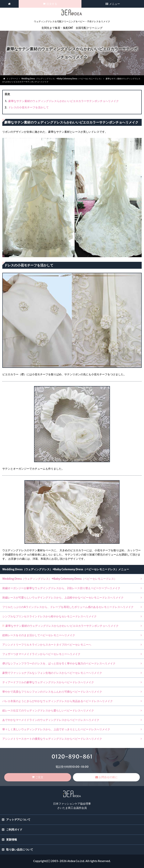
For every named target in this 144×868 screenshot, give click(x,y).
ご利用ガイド (14, 830)
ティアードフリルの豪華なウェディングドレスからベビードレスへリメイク (48, 682)
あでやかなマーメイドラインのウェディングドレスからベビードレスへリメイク (51, 720)
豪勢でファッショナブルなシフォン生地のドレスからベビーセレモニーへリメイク (52, 673)
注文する (52, 4)
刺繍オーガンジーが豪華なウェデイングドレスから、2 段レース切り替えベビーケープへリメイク (61, 588)
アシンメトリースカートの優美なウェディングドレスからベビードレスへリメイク (52, 739)
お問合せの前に (108, 777)
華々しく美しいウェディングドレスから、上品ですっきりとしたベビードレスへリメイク (56, 729)
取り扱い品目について (20, 850)
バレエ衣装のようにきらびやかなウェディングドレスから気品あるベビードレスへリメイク (58, 701)
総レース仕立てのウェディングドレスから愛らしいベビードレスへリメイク (48, 710)
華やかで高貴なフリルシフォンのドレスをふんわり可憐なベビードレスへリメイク (52, 692)
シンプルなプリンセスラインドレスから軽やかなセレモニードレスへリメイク (49, 616)
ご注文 (39, 777)
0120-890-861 (72, 757)
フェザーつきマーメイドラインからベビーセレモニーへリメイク (41, 654)
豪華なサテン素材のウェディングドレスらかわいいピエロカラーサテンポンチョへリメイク (64, 101)
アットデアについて (18, 820)
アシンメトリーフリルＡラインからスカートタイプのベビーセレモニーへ (47, 645)
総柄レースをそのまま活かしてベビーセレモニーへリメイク (39, 635)
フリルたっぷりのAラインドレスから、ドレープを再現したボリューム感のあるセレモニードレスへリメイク (68, 607)
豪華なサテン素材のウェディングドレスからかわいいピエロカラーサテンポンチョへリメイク (62, 626)
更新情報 (12, 840)
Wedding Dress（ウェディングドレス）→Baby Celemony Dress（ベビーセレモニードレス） (59, 579)
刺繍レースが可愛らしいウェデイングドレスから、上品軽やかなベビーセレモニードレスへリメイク (63, 598)
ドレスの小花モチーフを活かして (28, 107)
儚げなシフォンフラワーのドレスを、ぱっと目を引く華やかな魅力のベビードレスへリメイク (59, 663)
